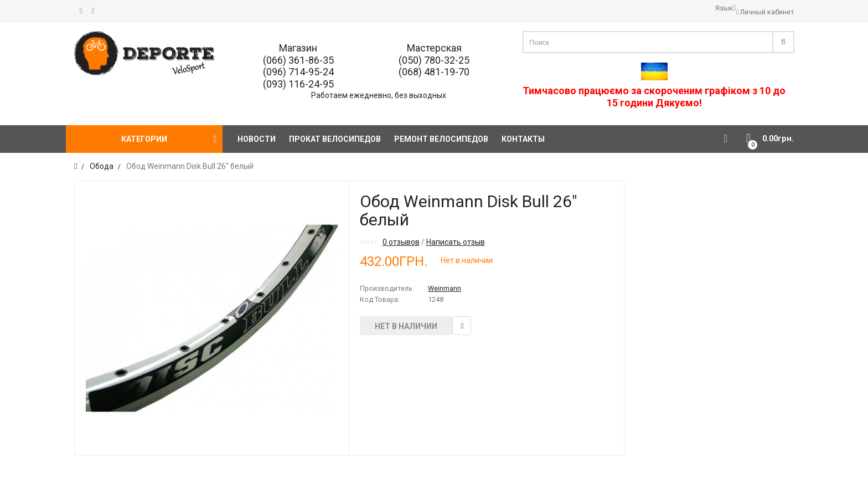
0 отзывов (401, 242)
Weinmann (445, 288)
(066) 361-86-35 (298, 60)
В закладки (462, 326)
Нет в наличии (406, 326)
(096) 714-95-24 (298, 72)
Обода (102, 166)
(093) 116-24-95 (298, 84)
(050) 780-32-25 (434, 60)
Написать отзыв (456, 242)
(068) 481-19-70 (434, 72)
